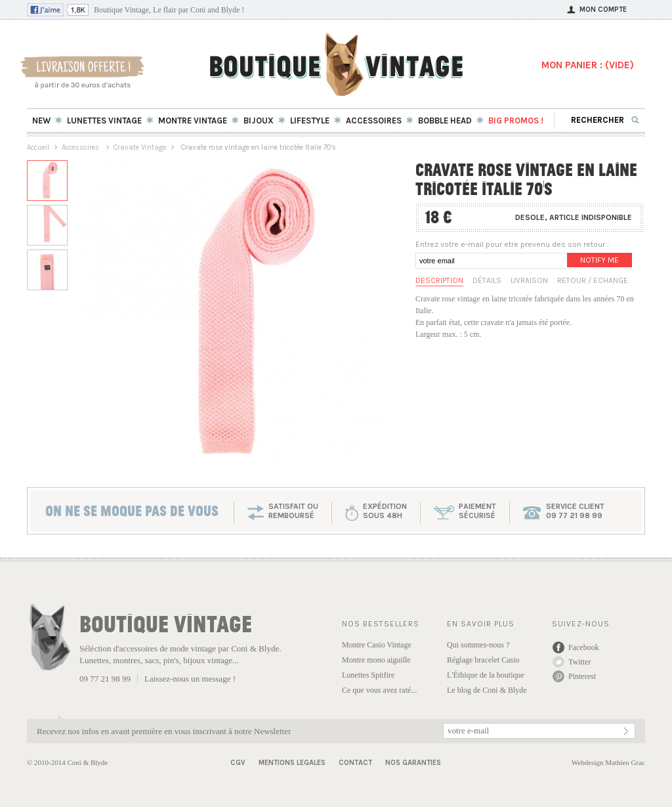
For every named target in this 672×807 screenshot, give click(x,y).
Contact (355, 763)
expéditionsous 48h (385, 511)
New (41, 120)
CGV (238, 763)
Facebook (584, 647)
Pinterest (582, 676)
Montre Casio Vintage (377, 645)
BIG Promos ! (516, 120)
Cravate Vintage (140, 147)
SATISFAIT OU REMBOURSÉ (293, 511)
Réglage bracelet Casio (483, 660)
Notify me (599, 260)
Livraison (529, 280)
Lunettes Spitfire (368, 675)
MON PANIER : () (588, 65)
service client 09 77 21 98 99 (575, 511)
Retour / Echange (593, 280)
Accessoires (81, 147)
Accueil (38, 147)
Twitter (579, 662)
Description (439, 280)
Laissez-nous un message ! (190, 679)
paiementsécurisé (477, 511)
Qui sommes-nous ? (478, 645)
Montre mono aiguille (376, 660)
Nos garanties (413, 763)
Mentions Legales (292, 763)
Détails (487, 280)
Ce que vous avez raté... (379, 690)
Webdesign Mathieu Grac (608, 762)
